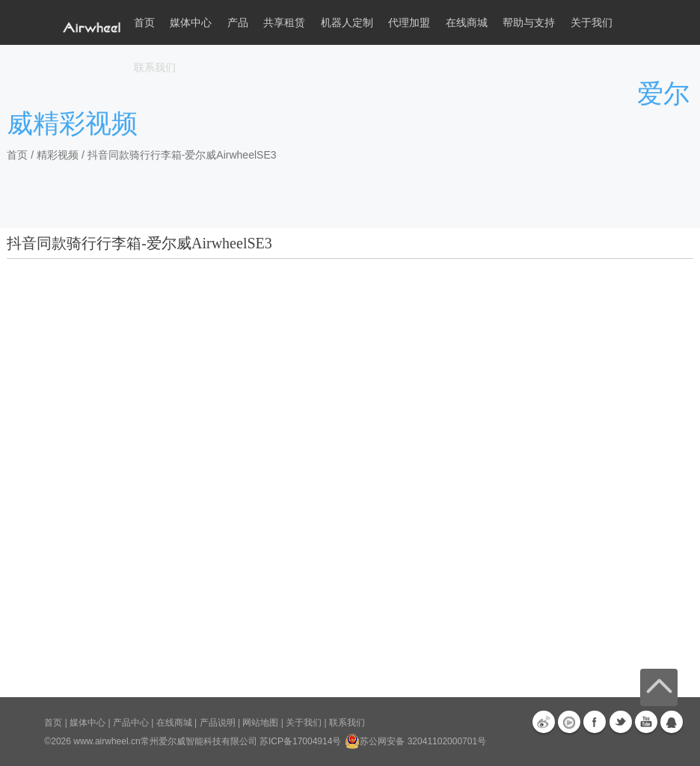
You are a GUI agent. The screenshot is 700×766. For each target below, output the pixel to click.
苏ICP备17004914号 (300, 741)
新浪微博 (544, 722)
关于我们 (304, 723)
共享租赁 (284, 22)
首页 (144, 22)
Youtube (646, 722)
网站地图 (260, 723)
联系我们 (155, 67)
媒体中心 (87, 723)
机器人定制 (347, 22)
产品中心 (131, 723)
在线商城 (174, 723)
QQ (672, 722)
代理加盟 (409, 22)
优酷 (569, 722)
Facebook (595, 722)
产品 (238, 22)
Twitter (621, 722)
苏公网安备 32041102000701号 (415, 741)
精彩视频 (58, 155)
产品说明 (218, 723)
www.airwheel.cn (107, 741)
